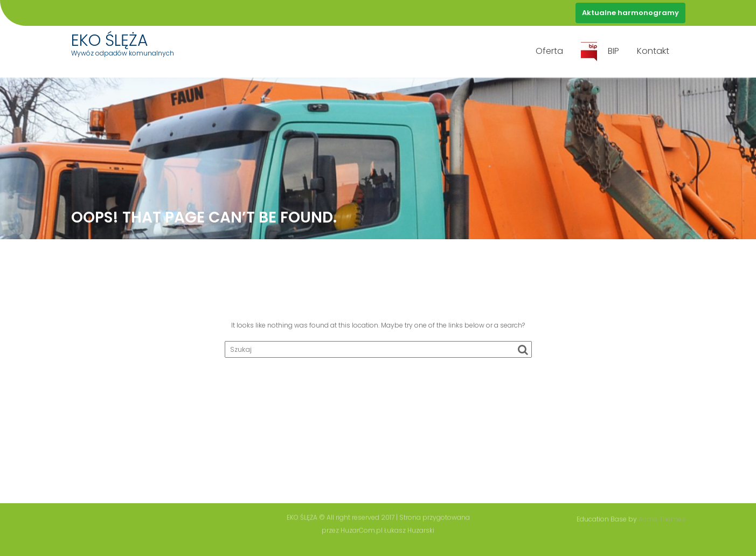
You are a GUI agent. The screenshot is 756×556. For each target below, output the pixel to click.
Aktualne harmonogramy (630, 13)
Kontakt (653, 51)
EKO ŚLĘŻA (110, 40)
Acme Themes (662, 519)
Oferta (549, 51)
